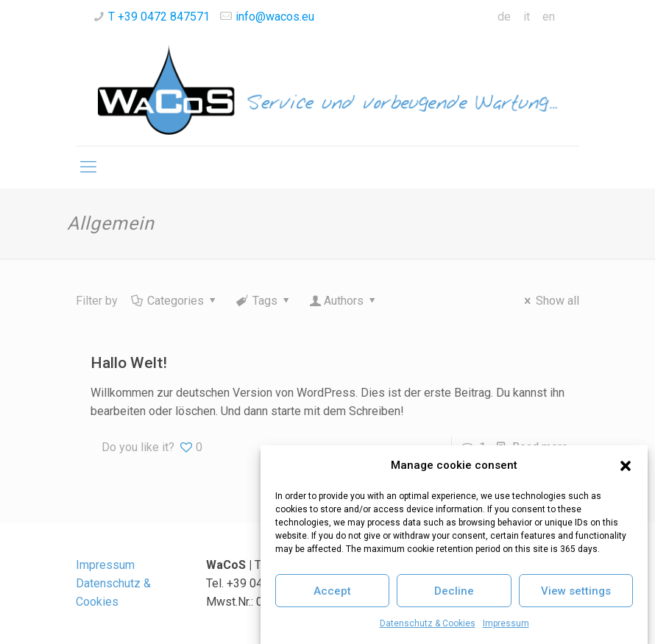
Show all (549, 301)
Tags (264, 301)
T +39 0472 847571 (159, 17)
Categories (175, 301)
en (549, 17)
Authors (344, 301)
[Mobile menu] (88, 167)
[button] (626, 466)
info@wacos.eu (275, 17)
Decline (454, 591)
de (504, 17)
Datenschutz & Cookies (428, 623)
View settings (576, 591)
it (527, 17)
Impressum (506, 623)
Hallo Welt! (129, 363)
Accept (332, 591)
